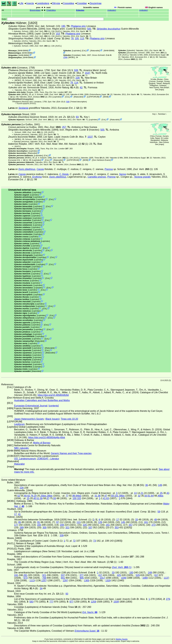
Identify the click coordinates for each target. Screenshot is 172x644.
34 (41, 588)
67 (48, 498)
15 (28, 498)
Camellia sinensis (97, 177)
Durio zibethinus (27, 169)
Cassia (40, 169)
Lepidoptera (43, 3)
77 (67, 496)
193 (39, 525)
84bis (78, 496)
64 (152, 496)
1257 (44, 580)
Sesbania (23, 108)
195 (63, 26)
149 (160, 485)
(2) (131, 59)
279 (168, 599)
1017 (102, 578)
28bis (50, 496)
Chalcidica (51, 10)
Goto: (53, 19)
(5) (55, 78)
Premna (109, 169)
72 (74, 541)
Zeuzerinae (95, 3)
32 (139, 496)
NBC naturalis (21, 448)
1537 (88, 73)
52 (19, 496)
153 (58, 34)
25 (161, 493)
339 (62, 535)
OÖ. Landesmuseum (25, 459)
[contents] (54, 406)
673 (26, 578)
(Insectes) (66, 29)
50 (146, 496)
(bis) (55, 38)
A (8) (67, 87)
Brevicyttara (35, 10)
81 (39, 522)
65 (20, 522)
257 (64, 127)
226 (22, 488)
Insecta (30, 3)
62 (29, 496)
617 (156, 575)
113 (82, 38)
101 (116, 496)
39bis (122, 496)
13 (135, 493)
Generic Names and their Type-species (71, 453)
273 (154, 525)
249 (150, 573)
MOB (106, 97)
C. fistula (64, 174)
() (112, 10)
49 (156, 520)
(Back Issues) (52, 419)
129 (100, 522)
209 (62, 525)
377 (82, 575)
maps (161, 90)
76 (32, 496)
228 (77, 78)
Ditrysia (56, 3)
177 (16, 525)
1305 (87, 580)
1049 (124, 578)
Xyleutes (80, 10)
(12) (65, 117)
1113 (32, 580)
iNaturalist (95, 51)
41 (104, 498)
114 (76, 83)
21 (142, 493)
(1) (42, 31)
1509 (116, 602)
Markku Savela (122, 639)
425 (119, 575)
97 (58, 522)
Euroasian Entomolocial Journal (31, 406)
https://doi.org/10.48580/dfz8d (53, 395)
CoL (84, 51)
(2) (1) (61, 144)
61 (149, 496)
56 (41, 498)
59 (112, 496)
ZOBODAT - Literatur (48, 459)
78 (72, 38)
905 (82, 578)
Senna (122, 174)
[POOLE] (33, 104)
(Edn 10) (62, 70)
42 (81, 87)
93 (77, 117)
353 (117, 528)
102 (79, 498)
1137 (166, 578)
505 (89, 29)
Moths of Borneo (42, 443)
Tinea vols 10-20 (69, 419)
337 (90, 528)
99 (74, 496)
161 (146, 522)
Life (21, 3)
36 (147, 485)
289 (22, 528)
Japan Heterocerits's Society (29, 419)
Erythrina (37, 177)
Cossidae (82, 3)
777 (51, 602)
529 (138, 575)
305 (45, 528)
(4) (99, 158)
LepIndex (76, 51)
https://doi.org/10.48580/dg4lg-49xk (47, 437)
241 (108, 525)
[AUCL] (58, 31)
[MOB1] (72, 57)
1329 (108, 580)
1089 (145, 578)
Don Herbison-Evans (101, 160)
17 (15, 514)
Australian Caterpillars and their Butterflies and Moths (42, 400)
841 (63, 578)
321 (67, 528)
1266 (65, 57)
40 (35, 498)
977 (71, 602)
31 (96, 496)
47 (106, 496)
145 (123, 522)
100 (75, 498)
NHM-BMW (23, 51)
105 (77, 38)
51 (38, 498)
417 (100, 575)
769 (44, 578)
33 (137, 520)
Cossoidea (68, 3)
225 (85, 525)
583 (31, 602)
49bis (161, 496)
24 (35, 496)
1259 (93, 602)
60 (25, 496)
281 (25, 575)
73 (94, 541)
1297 (65, 580)
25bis (43, 496)
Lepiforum (19, 424)
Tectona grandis (142, 177)
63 (108, 498)
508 (76, 70)
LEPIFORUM (93, 97)
